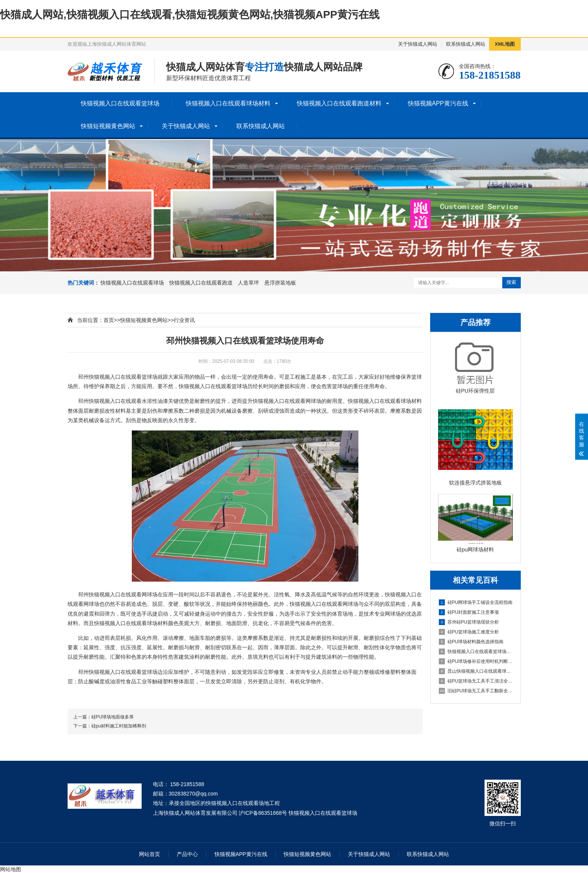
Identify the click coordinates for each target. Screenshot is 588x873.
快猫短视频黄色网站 (108, 126)
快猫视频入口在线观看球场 (132, 283)
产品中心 (187, 854)
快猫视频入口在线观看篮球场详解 (476, 652)
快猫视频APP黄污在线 (438, 103)
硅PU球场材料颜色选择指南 (471, 642)
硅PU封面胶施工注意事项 (469, 612)
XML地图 (505, 44)
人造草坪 (248, 283)
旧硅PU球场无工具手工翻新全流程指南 (476, 691)
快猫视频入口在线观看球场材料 (228, 103)
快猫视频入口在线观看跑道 (201, 283)
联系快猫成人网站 (466, 44)
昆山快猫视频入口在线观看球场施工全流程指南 (476, 671)
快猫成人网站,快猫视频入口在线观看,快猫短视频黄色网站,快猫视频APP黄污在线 (190, 15)
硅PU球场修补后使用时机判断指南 (476, 661)
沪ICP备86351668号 (263, 813)
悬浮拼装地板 (280, 283)
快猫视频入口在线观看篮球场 (120, 103)
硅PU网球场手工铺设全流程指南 (476, 602)
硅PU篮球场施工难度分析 (469, 632)
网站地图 (11, 869)
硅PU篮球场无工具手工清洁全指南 (476, 681)
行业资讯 (184, 320)
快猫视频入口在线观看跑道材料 (339, 103)
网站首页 (150, 854)
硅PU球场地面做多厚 (113, 717)
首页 (109, 320)
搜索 (511, 282)
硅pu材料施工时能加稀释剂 (119, 726)
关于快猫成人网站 (418, 44)
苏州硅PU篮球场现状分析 (469, 622)
